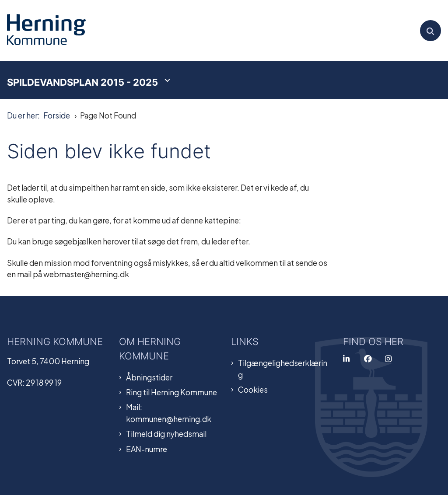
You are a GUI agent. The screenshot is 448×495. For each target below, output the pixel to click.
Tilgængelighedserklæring (283, 368)
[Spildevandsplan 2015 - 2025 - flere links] (166, 80)
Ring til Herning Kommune (171, 392)
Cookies (253, 389)
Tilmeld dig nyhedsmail (166, 433)
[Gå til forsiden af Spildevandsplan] (43, 31)
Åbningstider (149, 377)
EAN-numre (147, 449)
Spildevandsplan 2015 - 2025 (82, 82)
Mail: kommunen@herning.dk (169, 413)
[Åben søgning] (430, 31)
